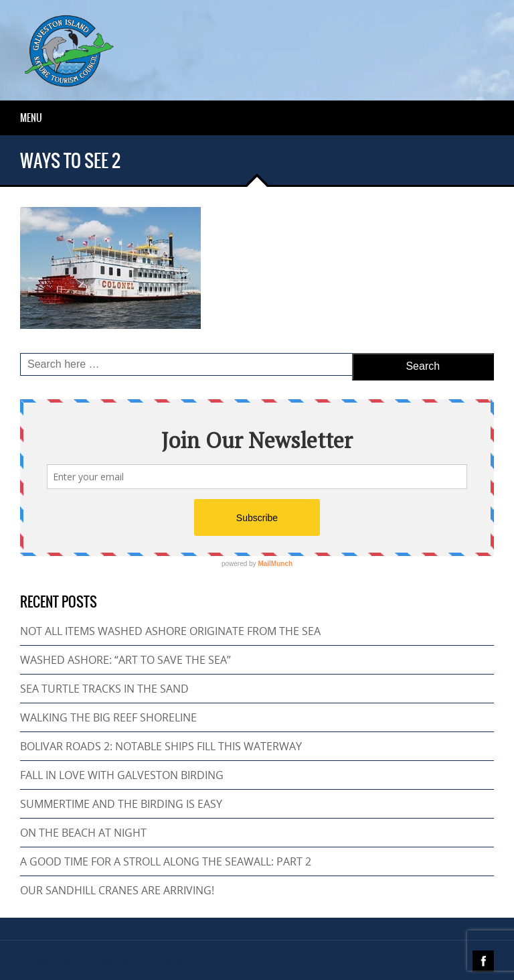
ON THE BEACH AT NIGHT (83, 833)
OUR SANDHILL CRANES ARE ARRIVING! (117, 890)
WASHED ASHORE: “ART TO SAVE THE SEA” (125, 660)
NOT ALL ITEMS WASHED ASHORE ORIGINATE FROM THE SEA (170, 631)
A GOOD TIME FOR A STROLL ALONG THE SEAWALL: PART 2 (166, 861)
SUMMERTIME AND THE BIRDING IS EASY (121, 804)
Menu (31, 118)
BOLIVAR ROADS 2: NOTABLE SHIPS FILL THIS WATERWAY (161, 746)
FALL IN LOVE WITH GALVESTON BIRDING (122, 775)
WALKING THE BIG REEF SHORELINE (108, 717)
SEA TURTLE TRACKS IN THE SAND (104, 689)
